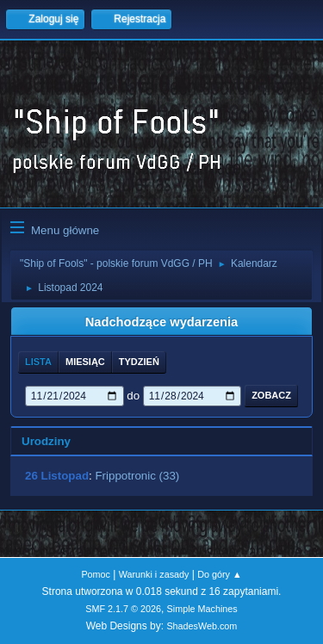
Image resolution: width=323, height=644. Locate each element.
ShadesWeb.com (202, 626)
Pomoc (96, 574)
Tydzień (139, 362)
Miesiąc (85, 362)
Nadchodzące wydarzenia (162, 322)
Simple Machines (202, 609)
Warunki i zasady (154, 574)
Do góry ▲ (219, 574)
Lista (38, 362)
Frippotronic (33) (137, 476)
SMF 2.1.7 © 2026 (123, 609)
